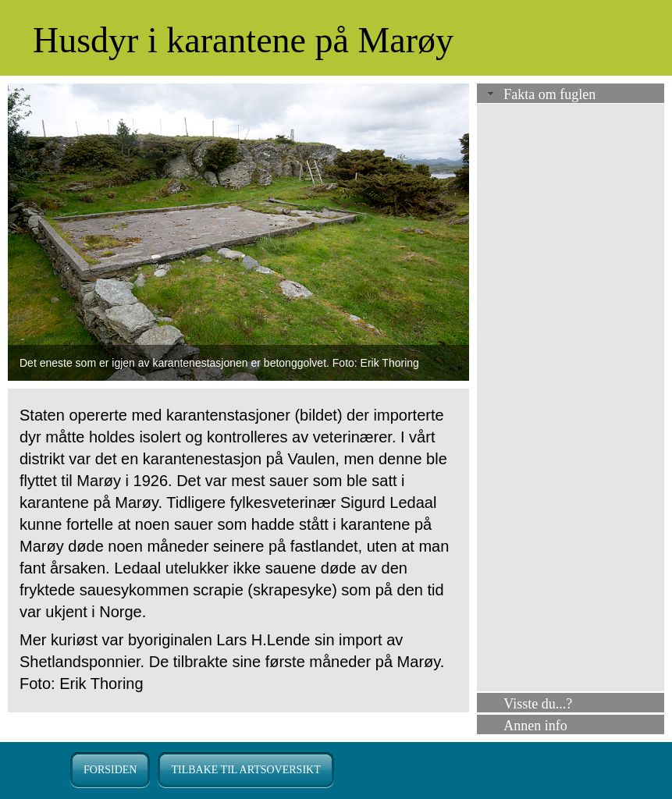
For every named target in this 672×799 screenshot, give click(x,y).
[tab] (571, 94)
